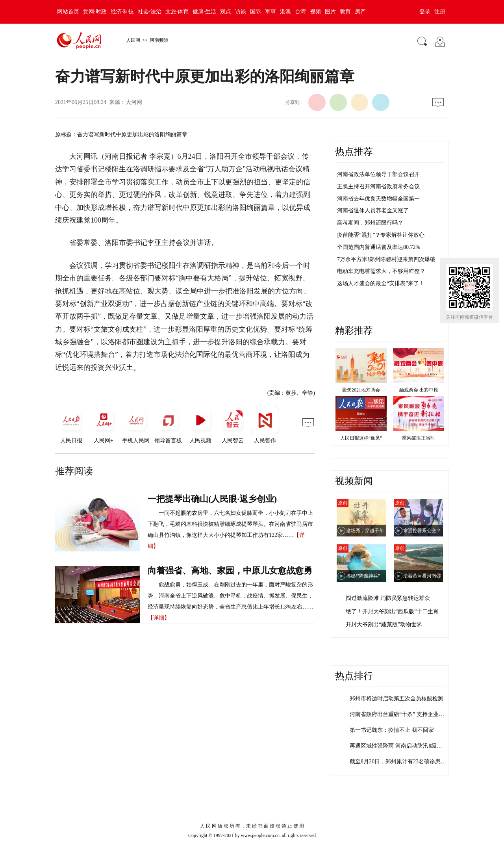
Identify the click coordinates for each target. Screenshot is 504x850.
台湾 (300, 12)
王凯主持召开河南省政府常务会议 (378, 187)
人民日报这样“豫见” (361, 438)
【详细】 (159, 618)
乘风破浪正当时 (419, 438)
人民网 (133, 40)
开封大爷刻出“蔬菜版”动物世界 (384, 625)
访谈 (241, 12)
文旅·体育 (177, 12)
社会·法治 (150, 12)
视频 (315, 12)
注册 (440, 12)
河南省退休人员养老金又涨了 (373, 211)
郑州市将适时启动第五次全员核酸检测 (397, 699)
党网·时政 (95, 12)
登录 (425, 12)
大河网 (134, 102)
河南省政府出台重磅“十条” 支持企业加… (400, 714)
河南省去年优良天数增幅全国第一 (378, 199)
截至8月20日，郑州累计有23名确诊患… (398, 762)
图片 (330, 12)
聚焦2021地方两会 (361, 390)
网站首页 (68, 12)
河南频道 (159, 40)
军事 (271, 12)
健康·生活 (204, 12)
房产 (360, 12)
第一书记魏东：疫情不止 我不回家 (392, 730)
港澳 (285, 12)
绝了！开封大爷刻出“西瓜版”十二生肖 (392, 612)
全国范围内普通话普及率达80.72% (379, 247)
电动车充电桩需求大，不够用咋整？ (381, 271)
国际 (256, 12)
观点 (226, 12)
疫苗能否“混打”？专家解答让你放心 (381, 235)
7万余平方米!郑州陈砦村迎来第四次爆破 (386, 259)
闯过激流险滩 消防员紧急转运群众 (388, 598)
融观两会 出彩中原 (419, 390)
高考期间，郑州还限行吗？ (370, 223)
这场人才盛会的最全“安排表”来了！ (381, 283)
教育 (345, 12)
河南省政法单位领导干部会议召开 (378, 174)
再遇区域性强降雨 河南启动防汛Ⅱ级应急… (401, 746)
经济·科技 (122, 12)
